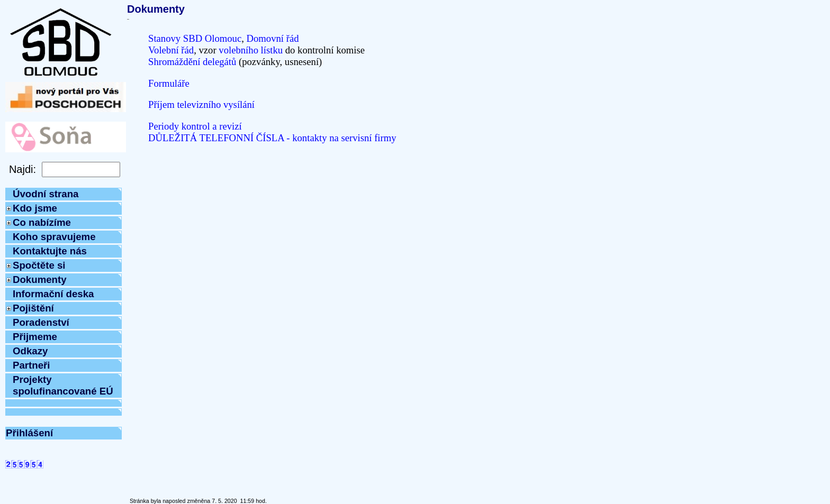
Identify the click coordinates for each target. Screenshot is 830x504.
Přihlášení (29, 433)
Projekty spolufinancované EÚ (63, 385)
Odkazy (30, 351)
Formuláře (169, 83)
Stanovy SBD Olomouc (195, 38)
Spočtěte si (39, 265)
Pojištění (33, 308)
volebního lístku (251, 50)
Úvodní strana (46, 194)
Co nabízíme (42, 222)
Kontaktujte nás (50, 251)
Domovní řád (273, 38)
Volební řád (171, 50)
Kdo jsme (35, 208)
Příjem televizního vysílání (201, 104)
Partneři (31, 365)
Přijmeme (35, 337)
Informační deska (53, 294)
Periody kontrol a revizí (195, 126)
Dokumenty (40, 280)
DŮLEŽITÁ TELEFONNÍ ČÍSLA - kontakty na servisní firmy (272, 138)
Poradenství (41, 322)
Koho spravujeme (54, 237)
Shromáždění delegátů (192, 62)
